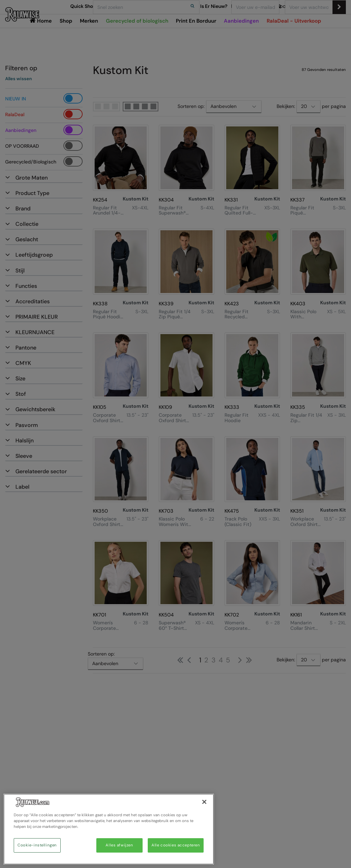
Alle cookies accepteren (176, 845)
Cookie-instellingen (37, 845)
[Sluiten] (204, 802)
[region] (109, 829)
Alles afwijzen (119, 845)
